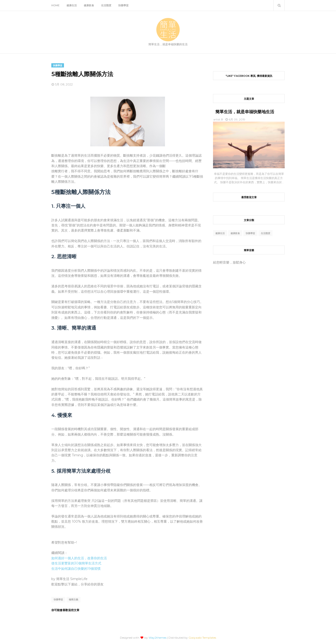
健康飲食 (235, 233)
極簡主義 (73, 600)
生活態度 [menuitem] (106, 5)
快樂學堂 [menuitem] (123, 5)
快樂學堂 (58, 600)
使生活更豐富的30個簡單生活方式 (76, 563)
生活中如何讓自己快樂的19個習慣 (76, 569)
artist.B (218, 119)
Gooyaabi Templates (202, 638)
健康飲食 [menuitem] (89, 5)
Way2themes (157, 638)
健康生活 (220, 233)
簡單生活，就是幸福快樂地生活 (245, 112)
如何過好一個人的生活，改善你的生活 (79, 558)
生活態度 (266, 233)
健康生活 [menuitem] (72, 5)
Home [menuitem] (55, 5)
